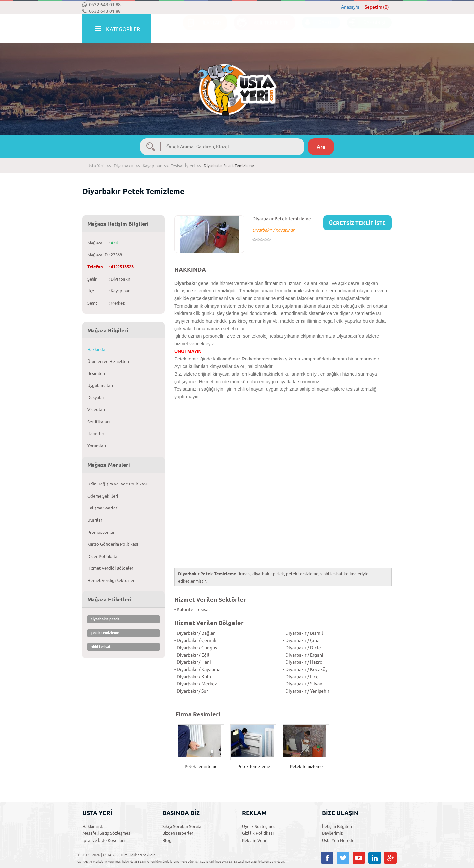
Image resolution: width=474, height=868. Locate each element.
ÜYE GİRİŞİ (366, 29)
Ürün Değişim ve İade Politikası (117, 484)
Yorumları (97, 446)
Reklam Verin (255, 840)
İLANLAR (202, 29)
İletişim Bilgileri (337, 826)
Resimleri (96, 373)
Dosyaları (96, 397)
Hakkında (96, 349)
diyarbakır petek (105, 619)
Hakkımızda (93, 826)
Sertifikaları (98, 422)
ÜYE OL (318, 29)
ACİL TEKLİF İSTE (261, 29)
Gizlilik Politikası (258, 833)
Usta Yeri (96, 166)
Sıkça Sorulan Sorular (183, 826)
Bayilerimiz (332, 833)
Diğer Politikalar (103, 556)
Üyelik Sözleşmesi (259, 826)
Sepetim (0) (377, 7)
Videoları (96, 409)
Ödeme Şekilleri (103, 496)
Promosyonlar (101, 532)
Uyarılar (95, 520)
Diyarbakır (123, 166)
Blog (167, 840)
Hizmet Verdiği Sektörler (111, 580)
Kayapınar (152, 166)
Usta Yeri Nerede (338, 840)
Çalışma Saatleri (103, 508)
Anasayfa (350, 7)
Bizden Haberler (178, 833)
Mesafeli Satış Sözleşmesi (107, 833)
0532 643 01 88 (102, 5)
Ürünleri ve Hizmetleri (108, 361)
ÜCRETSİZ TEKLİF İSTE (357, 223)
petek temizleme (105, 633)
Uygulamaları (100, 385)
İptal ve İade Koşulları (104, 840)
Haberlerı (96, 434)
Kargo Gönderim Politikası (113, 544)
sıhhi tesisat (101, 647)
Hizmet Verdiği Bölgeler (110, 568)
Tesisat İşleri (183, 166)
